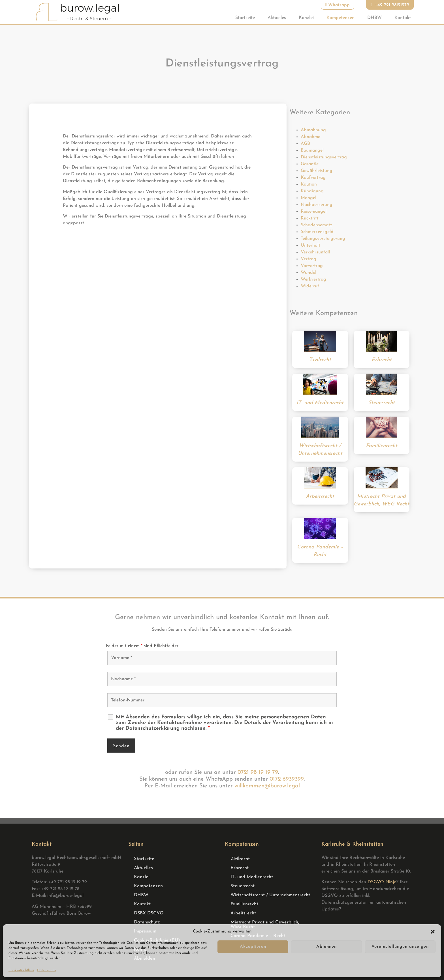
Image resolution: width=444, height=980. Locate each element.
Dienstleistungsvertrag (324, 157)
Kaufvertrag (313, 178)
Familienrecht (244, 904)
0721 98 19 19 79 (258, 772)
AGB (305, 144)
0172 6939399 (287, 779)
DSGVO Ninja (382, 882)
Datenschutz (47, 970)
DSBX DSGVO (149, 913)
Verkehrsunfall (315, 252)
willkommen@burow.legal (267, 786)
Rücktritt (310, 218)
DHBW (374, 18)
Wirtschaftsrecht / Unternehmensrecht (270, 895)
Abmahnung (313, 130)
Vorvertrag (312, 266)
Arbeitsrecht (243, 913)
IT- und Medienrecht (252, 877)
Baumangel (312, 150)
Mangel (309, 198)
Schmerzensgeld (317, 232)
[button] (433, 932)
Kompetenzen (341, 18)
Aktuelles (277, 18)
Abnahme (310, 137)
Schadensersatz (317, 225)
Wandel (309, 273)
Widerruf (310, 286)
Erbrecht (240, 868)
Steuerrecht (243, 886)
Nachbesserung (317, 205)
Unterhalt (310, 245)
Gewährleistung (317, 171)
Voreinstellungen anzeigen (400, 947)
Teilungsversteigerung (323, 239)
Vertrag (309, 259)
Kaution (309, 184)
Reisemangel (314, 212)
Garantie (310, 164)
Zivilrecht (240, 859)
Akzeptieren (253, 947)
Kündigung (312, 191)
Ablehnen (326, 947)
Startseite (245, 18)
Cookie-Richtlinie (21, 970)
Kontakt (403, 18)
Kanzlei (306, 18)
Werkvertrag (313, 279)
